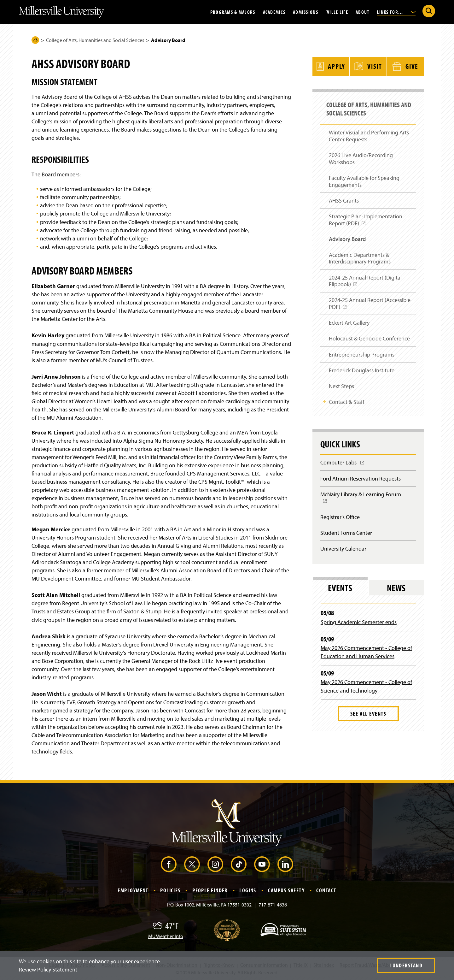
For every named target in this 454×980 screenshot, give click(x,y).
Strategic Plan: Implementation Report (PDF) (366, 221)
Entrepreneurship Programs (362, 356)
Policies (170, 890)
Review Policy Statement (48, 969)
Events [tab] (340, 593)
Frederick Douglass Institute (362, 372)
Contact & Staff (347, 404)
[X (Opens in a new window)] (192, 864)
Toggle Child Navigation (324, 404)
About (362, 12)
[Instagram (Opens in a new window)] (215, 864)
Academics (274, 12)
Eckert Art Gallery (349, 323)
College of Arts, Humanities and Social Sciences (95, 40)
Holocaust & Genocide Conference (369, 339)
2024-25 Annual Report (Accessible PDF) (370, 306)
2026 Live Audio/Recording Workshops (361, 156)
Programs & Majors (233, 12)
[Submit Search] (429, 11)
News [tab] (396, 593)
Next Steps (341, 388)
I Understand (406, 965)
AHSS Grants (344, 199)
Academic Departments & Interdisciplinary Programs (360, 258)
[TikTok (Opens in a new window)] (239, 864)
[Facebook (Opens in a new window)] (169, 864)
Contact (326, 890)
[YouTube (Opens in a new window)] (262, 864)
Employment (133, 890)
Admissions (306, 12)
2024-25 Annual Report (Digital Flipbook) (365, 283)
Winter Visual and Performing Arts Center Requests (369, 133)
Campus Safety (286, 890)
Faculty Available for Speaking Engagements (364, 179)
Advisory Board (347, 238)
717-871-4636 (273, 905)
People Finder (210, 890)
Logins (248, 890)
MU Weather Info (166, 936)
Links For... (396, 12)
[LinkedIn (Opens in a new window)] (285, 864)
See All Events (368, 718)
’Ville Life (337, 12)
